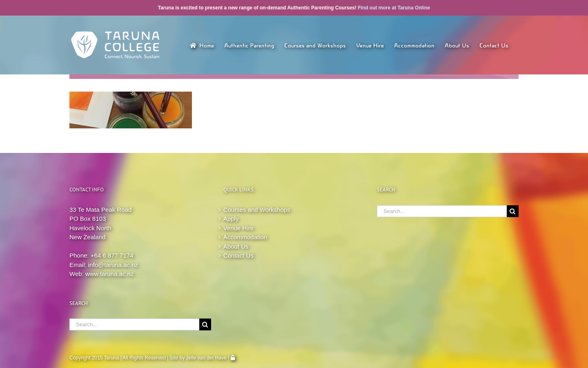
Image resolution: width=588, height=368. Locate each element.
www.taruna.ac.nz (109, 274)
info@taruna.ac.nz (113, 265)
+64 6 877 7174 (112, 255)
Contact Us (238, 255)
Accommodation (245, 237)
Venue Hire (238, 228)
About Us (236, 246)
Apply (231, 219)
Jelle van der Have (206, 358)
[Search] (205, 324)
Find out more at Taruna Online (394, 8)
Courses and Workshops (257, 210)
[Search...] (134, 324)
